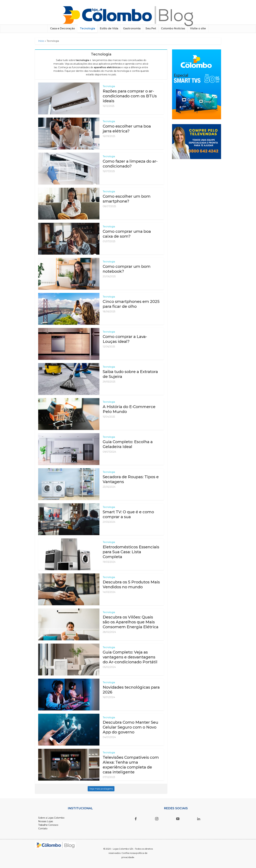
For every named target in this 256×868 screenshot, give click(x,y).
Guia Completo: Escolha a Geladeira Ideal (128, 444)
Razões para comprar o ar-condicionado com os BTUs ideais (130, 96)
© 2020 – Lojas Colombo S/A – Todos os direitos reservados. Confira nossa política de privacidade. (128, 853)
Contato (43, 829)
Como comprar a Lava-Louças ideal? (125, 339)
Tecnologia (87, 28)
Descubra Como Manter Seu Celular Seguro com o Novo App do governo (130, 727)
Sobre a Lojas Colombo (51, 818)
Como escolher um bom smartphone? (127, 199)
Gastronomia (132, 28)
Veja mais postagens (101, 789)
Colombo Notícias (173, 28)
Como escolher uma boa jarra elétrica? (127, 129)
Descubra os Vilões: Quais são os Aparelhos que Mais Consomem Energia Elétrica (131, 622)
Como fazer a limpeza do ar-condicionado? (130, 164)
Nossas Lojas (46, 821)
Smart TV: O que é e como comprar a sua (128, 514)
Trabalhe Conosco (48, 825)
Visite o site (198, 28)
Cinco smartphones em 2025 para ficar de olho (131, 304)
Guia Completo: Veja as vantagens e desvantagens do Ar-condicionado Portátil (130, 657)
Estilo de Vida (109, 28)
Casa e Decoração (63, 28)
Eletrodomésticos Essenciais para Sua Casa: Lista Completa (131, 552)
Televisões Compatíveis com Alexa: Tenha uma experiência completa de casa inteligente (131, 765)
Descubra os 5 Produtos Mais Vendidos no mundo (131, 584)
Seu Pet (151, 28)
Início (41, 41)
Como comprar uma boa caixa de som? (127, 234)
